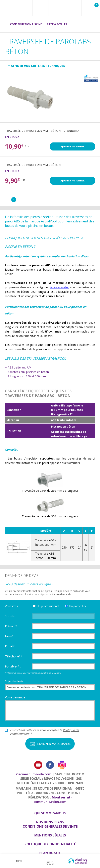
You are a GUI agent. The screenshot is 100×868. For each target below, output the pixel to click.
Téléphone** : (14, 656)
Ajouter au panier (72, 146)
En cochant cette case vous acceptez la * (44, 732)
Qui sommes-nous (50, 813)
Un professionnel (48, 606)
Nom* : (10, 636)
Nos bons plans (50, 822)
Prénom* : (12, 626)
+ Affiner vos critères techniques (37, 66)
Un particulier (78, 606)
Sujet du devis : (15, 681)
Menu (20, 861)
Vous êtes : (12, 606)
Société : (11, 616)
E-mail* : (11, 646)
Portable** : (13, 666)
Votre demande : (16, 697)
